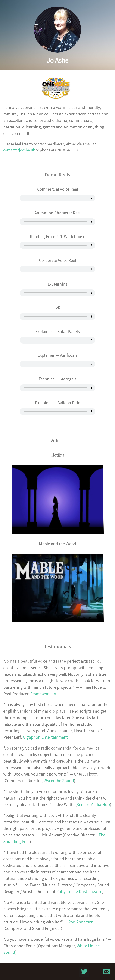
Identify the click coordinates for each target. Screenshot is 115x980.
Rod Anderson (81, 922)
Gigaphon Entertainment (45, 737)
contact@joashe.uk (19, 150)
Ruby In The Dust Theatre (79, 891)
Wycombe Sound (59, 781)
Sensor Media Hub (93, 804)
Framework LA (43, 694)
